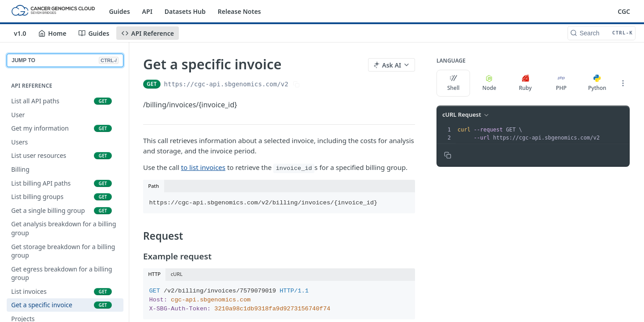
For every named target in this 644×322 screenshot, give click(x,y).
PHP (561, 83)
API (147, 11)
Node (489, 83)
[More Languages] (623, 83)
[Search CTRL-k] (602, 33)
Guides (120, 11)
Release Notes (239, 11)
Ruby (525, 83)
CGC (624, 11)
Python (597, 83)
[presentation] (542, 134)
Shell (453, 83)
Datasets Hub (185, 11)
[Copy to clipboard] (448, 155)
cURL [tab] (177, 274)
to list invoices (203, 167)
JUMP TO (65, 60)
